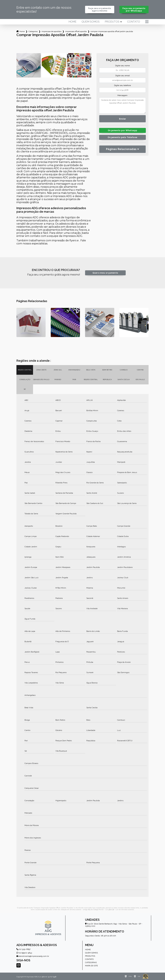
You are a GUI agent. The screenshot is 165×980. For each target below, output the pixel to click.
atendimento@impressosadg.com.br (33, 956)
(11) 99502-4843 (24, 953)
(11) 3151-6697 (23, 949)
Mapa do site (91, 966)
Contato (134, 22)
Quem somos (91, 22)
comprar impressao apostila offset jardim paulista (112, 31)
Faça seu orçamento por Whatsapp (134, 10)
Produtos (112, 22)
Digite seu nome (122, 66)
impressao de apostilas (51, 31)
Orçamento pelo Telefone (123, 137)
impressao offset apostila (76, 31)
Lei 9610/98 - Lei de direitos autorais (120, 910)
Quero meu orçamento (105, 273)
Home (72, 22)
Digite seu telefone (122, 85)
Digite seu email (123, 76)
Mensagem (122, 95)
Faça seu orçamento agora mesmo (100, 10)
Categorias (33, 31)
